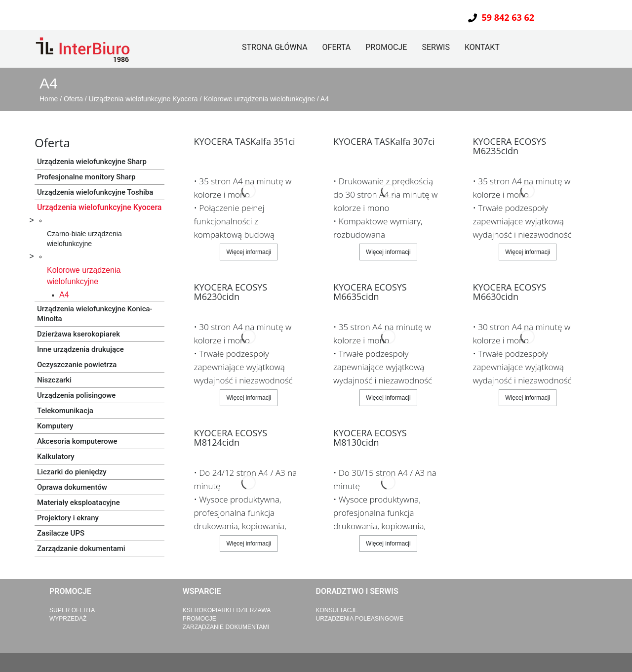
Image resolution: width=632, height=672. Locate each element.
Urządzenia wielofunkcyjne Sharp (92, 162)
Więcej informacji (249, 252)
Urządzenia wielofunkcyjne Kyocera (144, 99)
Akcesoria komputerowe (77, 441)
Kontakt (482, 47)
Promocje (386, 47)
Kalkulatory (56, 457)
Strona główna (275, 47)
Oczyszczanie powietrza (77, 365)
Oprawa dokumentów (72, 487)
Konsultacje (337, 610)
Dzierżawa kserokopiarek (79, 334)
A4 (325, 99)
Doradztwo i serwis (357, 591)
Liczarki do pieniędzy (72, 472)
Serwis (436, 47)
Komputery (55, 426)
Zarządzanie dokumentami (81, 548)
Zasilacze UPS (61, 533)
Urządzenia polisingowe (76, 395)
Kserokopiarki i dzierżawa (227, 610)
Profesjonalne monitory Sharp (86, 177)
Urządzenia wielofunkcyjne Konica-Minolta (95, 314)
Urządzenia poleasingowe (360, 619)
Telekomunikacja (65, 411)
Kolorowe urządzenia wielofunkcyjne (260, 99)
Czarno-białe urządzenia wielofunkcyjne (84, 239)
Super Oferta (72, 610)
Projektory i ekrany (68, 518)
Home (50, 99)
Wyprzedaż (68, 619)
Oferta (337, 47)
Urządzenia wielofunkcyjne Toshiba (95, 192)
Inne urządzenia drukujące (80, 349)
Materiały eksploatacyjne (79, 503)
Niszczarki (54, 380)
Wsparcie (202, 591)
